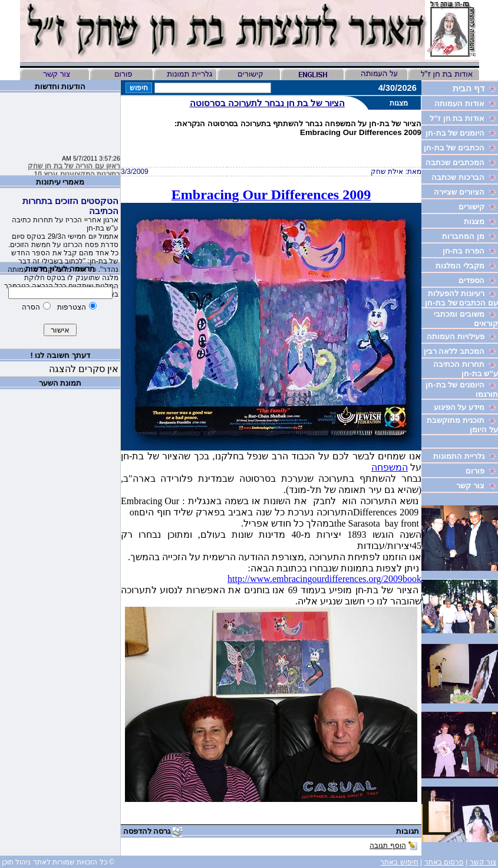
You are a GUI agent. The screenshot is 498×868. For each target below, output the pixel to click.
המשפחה (390, 467)
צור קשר (483, 862)
